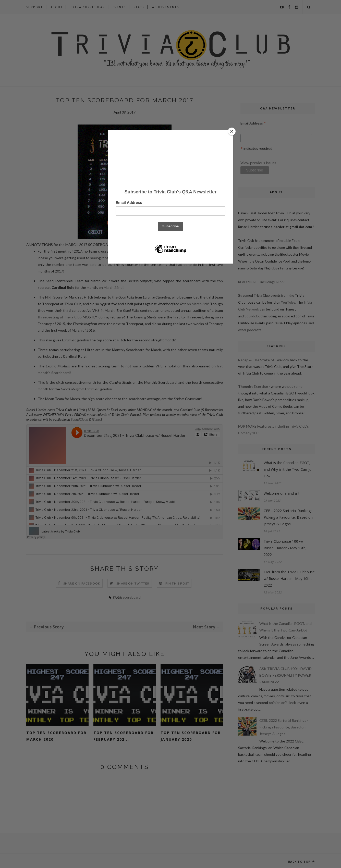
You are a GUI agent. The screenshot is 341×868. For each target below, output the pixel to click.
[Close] (232, 131)
